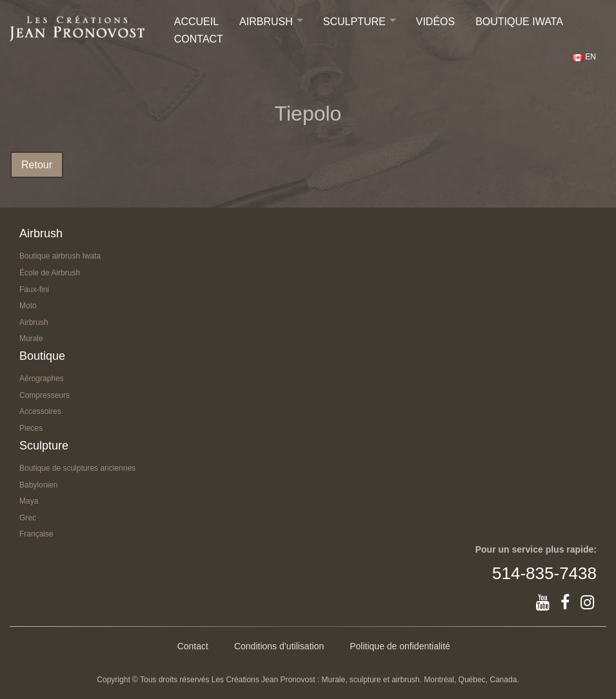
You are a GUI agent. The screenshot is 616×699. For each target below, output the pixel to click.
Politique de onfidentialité (400, 646)
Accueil (196, 22)
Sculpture (354, 22)
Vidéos (435, 22)
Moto (28, 306)
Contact (199, 39)
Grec (28, 518)
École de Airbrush (50, 273)
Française (36, 534)
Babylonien (38, 485)
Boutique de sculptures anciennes (77, 468)
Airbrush (266, 22)
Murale (31, 339)
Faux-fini (34, 290)
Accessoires (40, 411)
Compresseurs (45, 395)
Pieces (31, 428)
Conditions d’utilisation (279, 646)
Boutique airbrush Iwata (60, 256)
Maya (29, 501)
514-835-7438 (544, 573)
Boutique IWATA (519, 22)
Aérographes (42, 379)
